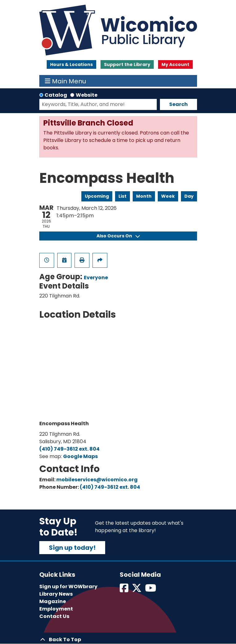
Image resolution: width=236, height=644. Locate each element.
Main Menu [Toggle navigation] (65, 81)
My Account (175, 64)
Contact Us (54, 616)
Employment (56, 609)
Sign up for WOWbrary (68, 587)
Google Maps (80, 456)
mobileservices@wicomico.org (97, 480)
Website (87, 95)
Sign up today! (72, 548)
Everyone (96, 278)
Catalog (56, 95)
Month (144, 196)
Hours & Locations (71, 64)
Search (178, 104)
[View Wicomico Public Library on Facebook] (124, 590)
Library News (56, 594)
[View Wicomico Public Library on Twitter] (137, 590)
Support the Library (127, 64)
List (122, 196)
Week (168, 196)
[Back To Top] (118, 640)
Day (189, 196)
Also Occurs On (118, 236)
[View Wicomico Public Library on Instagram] (151, 590)
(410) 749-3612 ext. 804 (69, 449)
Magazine (53, 601)
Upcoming (97, 196)
